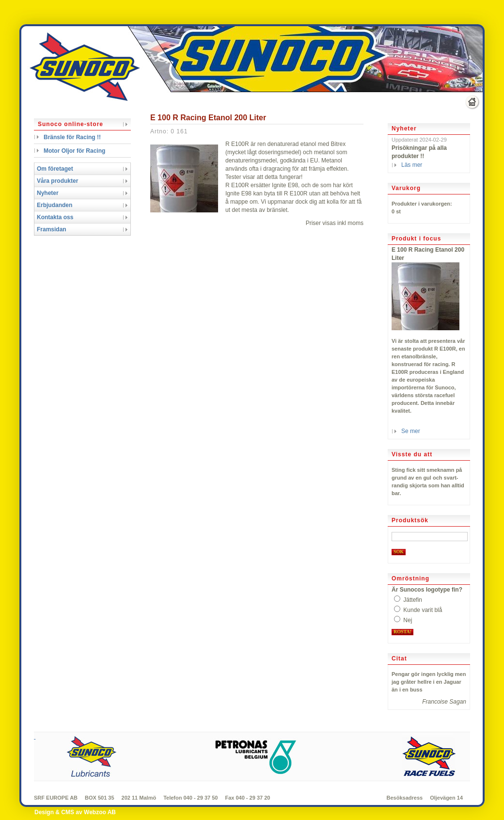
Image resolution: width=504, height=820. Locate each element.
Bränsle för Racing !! (72, 137)
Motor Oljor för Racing (74, 151)
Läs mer (412, 165)
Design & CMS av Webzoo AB (75, 812)
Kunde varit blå (423, 610)
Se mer (411, 431)
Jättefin (413, 600)
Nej (408, 620)
